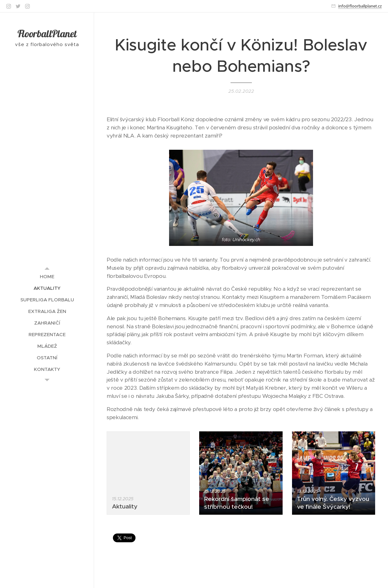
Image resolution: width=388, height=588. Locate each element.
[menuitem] (47, 276)
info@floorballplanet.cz (360, 6)
